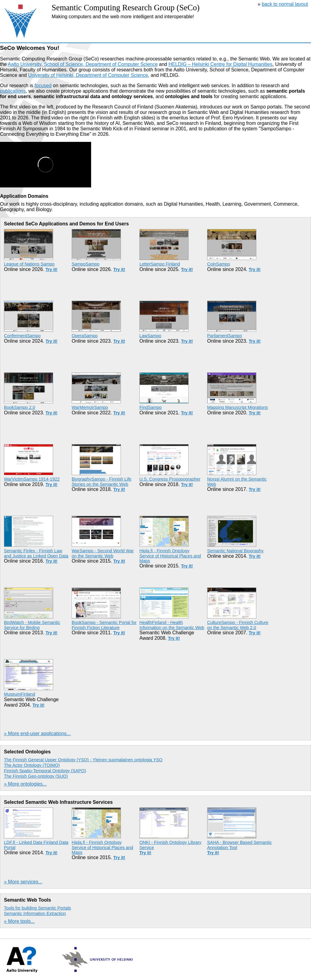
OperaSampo (85, 336)
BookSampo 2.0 (19, 407)
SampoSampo (85, 264)
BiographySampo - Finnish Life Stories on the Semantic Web (102, 482)
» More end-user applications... (37, 733)
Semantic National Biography (235, 551)
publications (13, 91)
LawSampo (150, 336)
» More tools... (19, 921)
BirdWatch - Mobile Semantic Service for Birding (32, 625)
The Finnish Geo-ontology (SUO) (36, 776)
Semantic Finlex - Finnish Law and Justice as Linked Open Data (36, 553)
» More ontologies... (25, 784)
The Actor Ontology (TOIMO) (32, 765)
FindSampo (151, 407)
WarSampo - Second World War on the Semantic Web (103, 553)
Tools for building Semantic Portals (38, 908)
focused (43, 86)
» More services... (23, 882)
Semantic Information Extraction (35, 913)
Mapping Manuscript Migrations (238, 407)
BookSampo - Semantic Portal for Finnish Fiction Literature (104, 625)
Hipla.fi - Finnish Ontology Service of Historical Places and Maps (170, 556)
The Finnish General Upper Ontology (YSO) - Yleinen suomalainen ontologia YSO (83, 760)
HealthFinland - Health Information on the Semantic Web (172, 625)
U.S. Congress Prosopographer (170, 479)
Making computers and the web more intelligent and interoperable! (123, 17)
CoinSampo (219, 264)
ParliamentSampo (224, 336)
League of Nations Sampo (29, 264)
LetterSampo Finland (160, 264)
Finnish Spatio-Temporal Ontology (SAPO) (45, 771)
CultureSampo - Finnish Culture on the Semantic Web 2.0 (238, 625)
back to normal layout (285, 4)
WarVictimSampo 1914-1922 (32, 479)
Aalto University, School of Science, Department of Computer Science (83, 64)
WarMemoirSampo (90, 407)
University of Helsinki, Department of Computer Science (88, 75)
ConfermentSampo (22, 336)
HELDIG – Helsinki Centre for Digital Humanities (220, 64)
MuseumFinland (19, 694)
